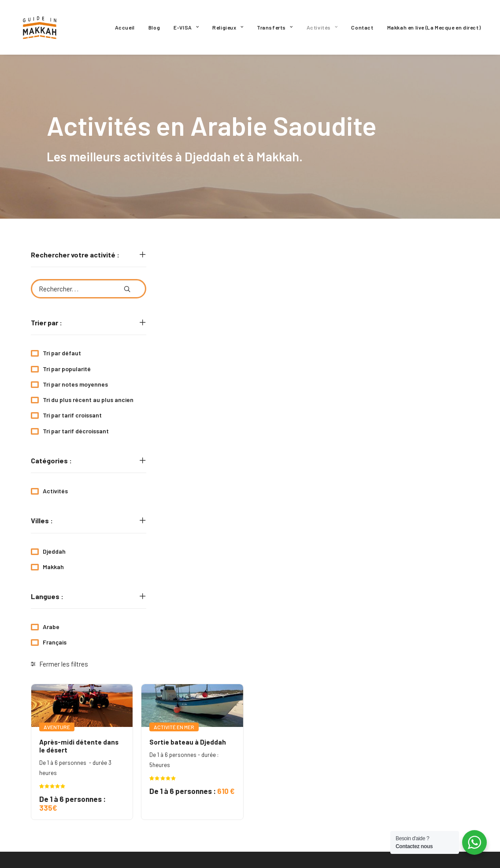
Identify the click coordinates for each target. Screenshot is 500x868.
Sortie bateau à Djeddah (308, 332)
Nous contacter (289, 785)
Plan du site (283, 816)
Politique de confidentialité (306, 753)
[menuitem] (125, 27)
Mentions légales (291, 769)
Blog (154, 27)
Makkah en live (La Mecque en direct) (434, 27)
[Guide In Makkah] (40, 27)
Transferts (275, 27)
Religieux (228, 27)
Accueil (125, 27)
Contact (362, 27)
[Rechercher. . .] (89, 289)
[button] (127, 286)
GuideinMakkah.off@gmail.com (75, 765)
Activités (322, 27)
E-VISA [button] (186, 27)
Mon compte (282, 801)
